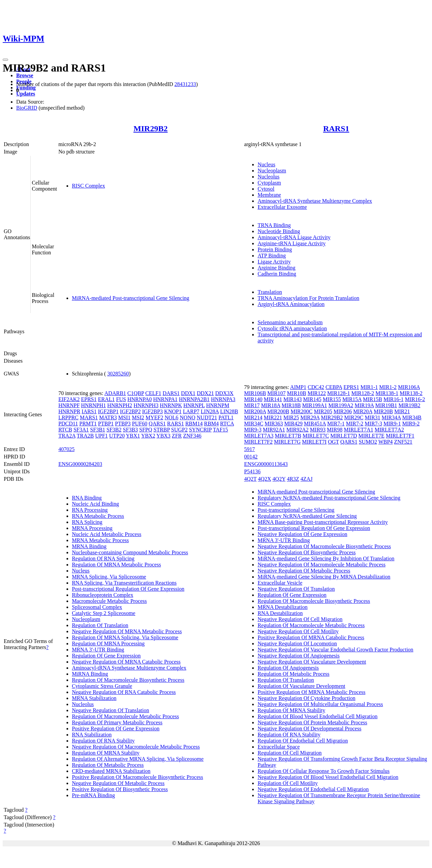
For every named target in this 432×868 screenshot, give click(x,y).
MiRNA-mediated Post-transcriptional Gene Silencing (131, 298)
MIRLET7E (371, 436)
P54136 (252, 471)
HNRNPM (218, 405)
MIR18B (291, 405)
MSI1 (124, 417)
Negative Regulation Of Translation (111, 710)
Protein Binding (275, 249)
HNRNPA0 (139, 399)
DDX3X (224, 393)
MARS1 (89, 417)
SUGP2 (179, 430)
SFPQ (145, 430)
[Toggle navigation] (5, 60)
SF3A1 (81, 430)
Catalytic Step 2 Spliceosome (104, 613)
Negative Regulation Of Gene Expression (302, 534)
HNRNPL (194, 405)
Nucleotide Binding (279, 231)
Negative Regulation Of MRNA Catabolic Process (126, 662)
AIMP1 (298, 387)
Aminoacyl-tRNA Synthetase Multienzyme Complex (315, 201)
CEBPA (334, 387)
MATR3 (108, 417)
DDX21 (205, 393)
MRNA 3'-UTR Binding (98, 650)
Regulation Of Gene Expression (106, 656)
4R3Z (293, 479)
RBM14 (194, 424)
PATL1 (226, 417)
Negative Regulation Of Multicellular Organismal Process (320, 704)
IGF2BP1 (108, 411)
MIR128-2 (363, 393)
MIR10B (296, 393)
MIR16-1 (394, 399)
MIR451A (315, 424)
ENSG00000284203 (80, 464)
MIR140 (253, 399)
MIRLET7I (314, 442)
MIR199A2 (341, 405)
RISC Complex (88, 186)
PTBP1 (106, 424)
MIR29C (354, 417)
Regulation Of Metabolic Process (108, 765)
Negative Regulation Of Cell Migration (300, 619)
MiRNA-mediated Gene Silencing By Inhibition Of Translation (326, 558)
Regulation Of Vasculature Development (301, 686)
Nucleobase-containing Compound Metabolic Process (130, 552)
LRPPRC (69, 417)
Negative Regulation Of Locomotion (297, 643)
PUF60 (140, 424)
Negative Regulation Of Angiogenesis (299, 656)
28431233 (185, 84)
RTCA (227, 424)
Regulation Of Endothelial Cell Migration (303, 741)
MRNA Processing (92, 528)
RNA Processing (90, 510)
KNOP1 (173, 411)
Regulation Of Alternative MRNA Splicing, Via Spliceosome (138, 759)
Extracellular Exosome (282, 207)
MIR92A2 (298, 430)
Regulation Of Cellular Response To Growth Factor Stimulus (323, 771)
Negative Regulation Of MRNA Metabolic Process (127, 631)
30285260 (118, 374)
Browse (25, 75)
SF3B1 (98, 430)
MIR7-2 (355, 424)
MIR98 (335, 430)
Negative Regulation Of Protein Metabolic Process (312, 722)
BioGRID (27, 108)
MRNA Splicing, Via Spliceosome (109, 577)
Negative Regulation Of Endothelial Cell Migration (313, 789)
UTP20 (117, 436)
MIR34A (391, 417)
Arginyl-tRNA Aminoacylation (291, 304)
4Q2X (264, 479)
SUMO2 (368, 442)
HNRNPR (69, 411)
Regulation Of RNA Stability (103, 741)
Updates (26, 94)
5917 (249, 449)
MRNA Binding (89, 546)
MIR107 (276, 393)
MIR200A (255, 411)
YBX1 (133, 436)
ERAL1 (106, 399)
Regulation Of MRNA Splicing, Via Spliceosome (125, 637)
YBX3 (163, 436)
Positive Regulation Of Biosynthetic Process (120, 789)
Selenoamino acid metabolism (290, 322)
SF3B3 (130, 430)
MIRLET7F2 (258, 442)
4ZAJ (306, 479)
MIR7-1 (336, 424)
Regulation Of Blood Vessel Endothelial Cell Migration (317, 716)
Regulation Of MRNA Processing (108, 643)
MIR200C (302, 411)
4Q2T (250, 479)
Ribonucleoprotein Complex (103, 595)
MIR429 (293, 424)
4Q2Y (279, 479)
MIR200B (278, 411)
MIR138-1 (387, 393)
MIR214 (253, 417)
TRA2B (85, 436)
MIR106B (255, 393)
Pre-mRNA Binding (93, 795)
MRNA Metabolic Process (100, 540)
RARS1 (336, 129)
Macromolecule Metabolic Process (109, 601)
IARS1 (89, 411)
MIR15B (372, 399)
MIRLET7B (288, 436)
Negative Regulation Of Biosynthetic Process (307, 552)
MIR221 (273, 417)
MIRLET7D (344, 436)
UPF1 (101, 436)
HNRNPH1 (93, 405)
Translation (270, 292)
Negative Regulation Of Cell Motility (298, 631)
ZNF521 (403, 442)
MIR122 (317, 393)
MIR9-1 (392, 424)
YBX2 (148, 436)
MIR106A (409, 387)
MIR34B (412, 417)
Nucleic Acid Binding (96, 504)
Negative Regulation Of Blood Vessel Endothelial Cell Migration (328, 777)
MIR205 (323, 411)
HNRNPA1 (165, 399)
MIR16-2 (415, 399)
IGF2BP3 (152, 411)
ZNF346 (192, 436)
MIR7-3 (374, 424)
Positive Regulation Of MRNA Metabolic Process (312, 692)
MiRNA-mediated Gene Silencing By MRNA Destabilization (324, 577)
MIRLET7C (316, 436)
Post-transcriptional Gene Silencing (296, 510)
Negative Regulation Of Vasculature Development (312, 662)
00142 (251, 457)
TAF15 (221, 430)
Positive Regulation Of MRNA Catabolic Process (311, 637)
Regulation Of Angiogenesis (288, 668)
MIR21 (402, 411)
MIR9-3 (253, 430)
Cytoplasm (269, 183)
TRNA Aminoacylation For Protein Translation (308, 298)
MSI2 (138, 417)
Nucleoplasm (272, 171)
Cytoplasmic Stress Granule (102, 686)
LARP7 (191, 411)
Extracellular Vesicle (280, 583)
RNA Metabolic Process (98, 516)
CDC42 (316, 387)
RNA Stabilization (92, 735)
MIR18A (271, 405)
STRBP (162, 430)
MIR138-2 (411, 393)
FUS (121, 399)
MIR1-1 (369, 387)
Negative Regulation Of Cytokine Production (306, 698)
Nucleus (266, 164)
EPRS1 (89, 399)
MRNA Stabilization (94, 698)
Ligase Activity (274, 262)
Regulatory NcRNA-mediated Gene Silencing (307, 516)
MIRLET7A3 (259, 436)
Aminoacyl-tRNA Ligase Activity (294, 237)
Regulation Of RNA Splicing (103, 558)
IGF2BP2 (130, 411)
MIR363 (274, 424)
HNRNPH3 (146, 405)
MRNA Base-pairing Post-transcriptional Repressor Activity (323, 522)
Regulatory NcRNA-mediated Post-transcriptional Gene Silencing (329, 498)
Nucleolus (268, 177)
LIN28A (210, 411)
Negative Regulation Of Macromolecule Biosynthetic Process (324, 546)
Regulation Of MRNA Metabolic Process (116, 565)
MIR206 (343, 411)
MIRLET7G (287, 442)
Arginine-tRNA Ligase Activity (291, 243)
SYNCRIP (200, 430)
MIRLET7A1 (359, 430)
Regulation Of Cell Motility (288, 783)
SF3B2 (114, 430)
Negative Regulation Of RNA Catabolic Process (124, 692)
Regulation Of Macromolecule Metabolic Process (125, 716)
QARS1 (157, 424)
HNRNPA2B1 (194, 399)
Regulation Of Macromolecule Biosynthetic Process (128, 680)
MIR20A (363, 411)
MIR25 (291, 417)
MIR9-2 (411, 424)
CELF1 (153, 393)
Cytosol (266, 189)
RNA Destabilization (280, 613)
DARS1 (171, 393)
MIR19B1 (386, 405)
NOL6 (172, 417)
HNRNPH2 (120, 405)
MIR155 (332, 399)
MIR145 (312, 399)
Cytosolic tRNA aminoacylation (292, 328)
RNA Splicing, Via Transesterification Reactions (124, 583)
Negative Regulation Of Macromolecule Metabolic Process (136, 747)
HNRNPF (69, 405)
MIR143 (293, 399)
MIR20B (383, 411)
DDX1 (188, 393)
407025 (66, 449)
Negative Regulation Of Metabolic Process (118, 783)
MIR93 (318, 430)
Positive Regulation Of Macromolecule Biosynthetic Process (138, 777)
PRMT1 (88, 424)
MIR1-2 (388, 387)
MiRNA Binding (90, 674)
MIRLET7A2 (389, 430)
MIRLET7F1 (400, 436)
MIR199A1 (315, 405)
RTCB (65, 430)
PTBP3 (123, 424)
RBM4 (211, 424)
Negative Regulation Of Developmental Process (309, 729)
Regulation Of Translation (100, 625)
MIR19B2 (410, 405)
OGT (334, 442)
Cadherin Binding (277, 274)
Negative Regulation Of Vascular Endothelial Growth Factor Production (335, 650)
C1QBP (136, 393)
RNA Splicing (87, 522)
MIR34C (254, 424)
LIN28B (229, 411)
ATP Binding (272, 256)
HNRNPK (171, 405)
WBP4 (386, 442)
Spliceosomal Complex (97, 607)
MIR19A (364, 405)
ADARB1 (115, 393)
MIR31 (373, 417)
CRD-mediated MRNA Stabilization (111, 771)
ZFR (177, 436)
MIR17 (252, 405)
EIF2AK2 (69, 399)
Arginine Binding (276, 268)
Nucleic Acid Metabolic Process (107, 534)
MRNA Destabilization (282, 607)
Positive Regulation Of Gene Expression (116, 729)
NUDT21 (207, 417)
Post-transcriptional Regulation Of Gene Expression (128, 589)
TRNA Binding (274, 225)
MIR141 (273, 399)
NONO (188, 417)
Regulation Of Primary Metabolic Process (117, 722)
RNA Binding (87, 498)
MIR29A (310, 417)
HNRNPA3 (223, 399)
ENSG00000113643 (266, 464)
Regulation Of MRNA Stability (106, 753)
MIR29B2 (150, 129)
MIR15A (352, 399)
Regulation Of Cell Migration (290, 753)
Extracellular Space (279, 747)
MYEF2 (154, 417)
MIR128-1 (339, 393)
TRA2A (67, 436)
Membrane (269, 195)
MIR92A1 (274, 430)
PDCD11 (68, 424)
